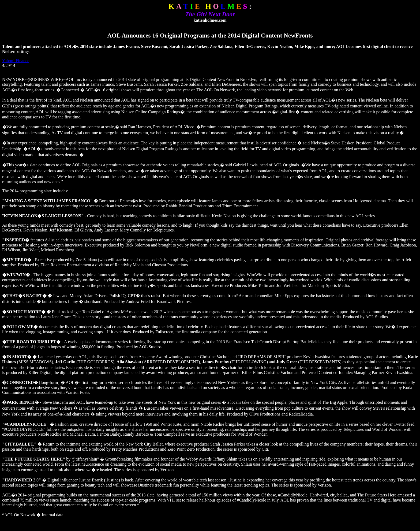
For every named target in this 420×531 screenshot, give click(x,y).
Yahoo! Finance (16, 61)
